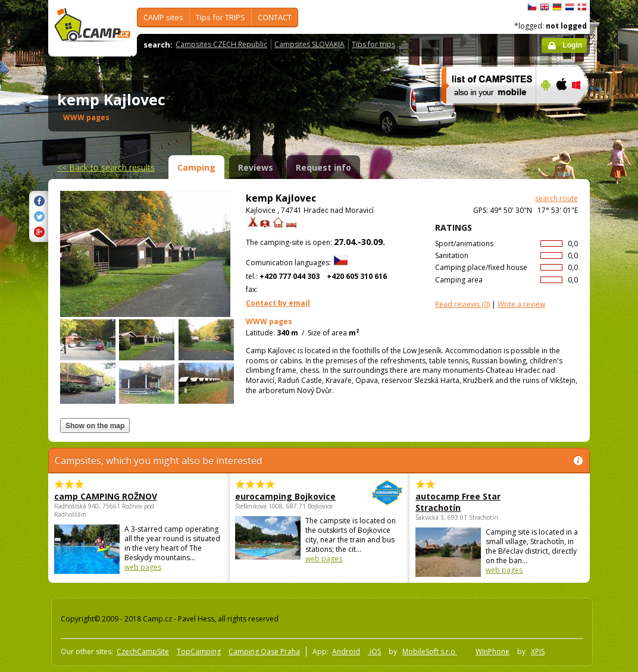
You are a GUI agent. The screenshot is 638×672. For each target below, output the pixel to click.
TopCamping (199, 651)
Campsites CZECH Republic (221, 44)
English (545, 7)
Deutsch (557, 7)
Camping (196, 167)
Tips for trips (373, 44)
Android (346, 651)
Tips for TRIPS (221, 17)
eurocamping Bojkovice (287, 496)
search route (556, 198)
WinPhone (492, 651)
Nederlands (570, 7)
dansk (582, 7)
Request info (323, 167)
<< (106, 167)
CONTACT (275, 17)
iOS (374, 651)
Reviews (256, 167)
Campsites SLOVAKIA (309, 44)
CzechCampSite (143, 651)
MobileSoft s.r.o (430, 651)
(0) (462, 304)
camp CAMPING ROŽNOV (106, 496)
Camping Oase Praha (264, 651)
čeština (532, 7)
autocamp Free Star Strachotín (458, 502)
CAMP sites (163, 17)
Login (572, 45)
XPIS (538, 651)
